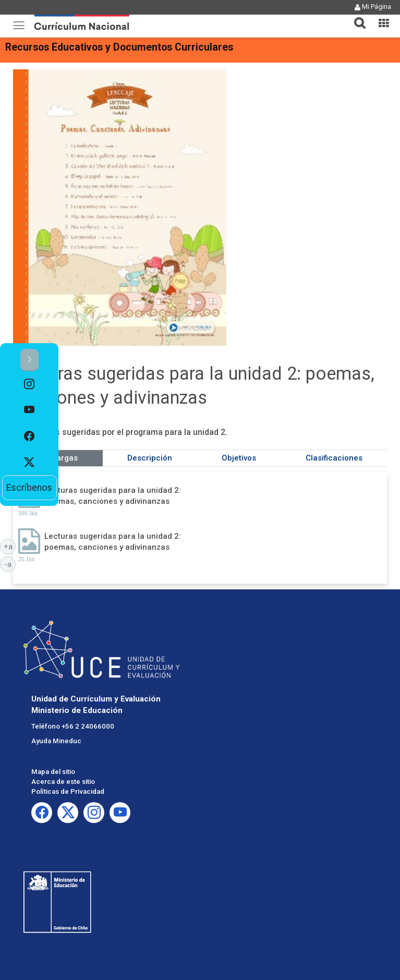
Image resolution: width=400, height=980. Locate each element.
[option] (29, 384)
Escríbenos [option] (29, 488)
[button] (356, 17)
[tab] (356, 17)
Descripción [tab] (150, 458)
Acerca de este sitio (63, 782)
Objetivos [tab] (239, 458)
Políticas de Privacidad (68, 791)
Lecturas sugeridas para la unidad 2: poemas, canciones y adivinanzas (113, 496)
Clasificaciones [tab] (334, 458)
